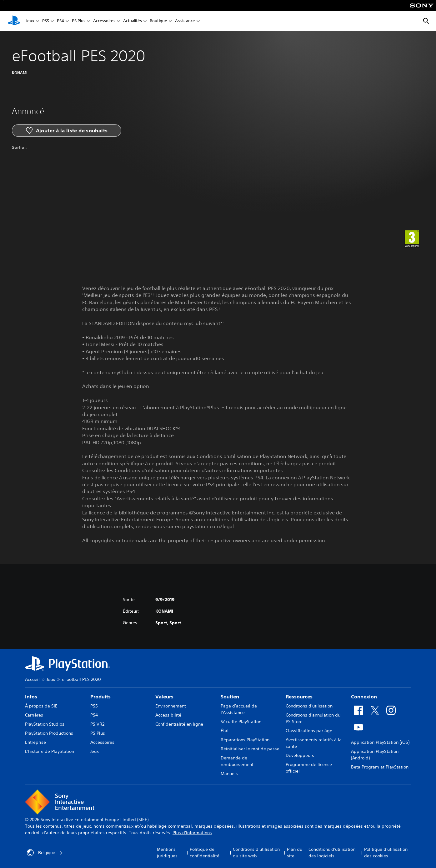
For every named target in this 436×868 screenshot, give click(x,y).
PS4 (60, 21)
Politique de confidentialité (205, 853)
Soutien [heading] (230, 697)
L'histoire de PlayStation (50, 751)
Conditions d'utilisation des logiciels (332, 853)
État (225, 731)
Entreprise (35, 742)
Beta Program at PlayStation (380, 767)
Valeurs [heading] (164, 697)
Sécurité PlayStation (241, 722)
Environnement (171, 706)
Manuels (229, 774)
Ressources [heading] (299, 697)
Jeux (30, 21)
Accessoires (104, 21)
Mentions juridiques (167, 853)
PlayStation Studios (45, 724)
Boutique (158, 21)
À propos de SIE (41, 706)
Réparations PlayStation (245, 740)
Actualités (133, 21)
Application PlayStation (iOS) (380, 742)
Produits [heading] (100, 697)
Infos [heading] (31, 697)
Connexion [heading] (364, 697)
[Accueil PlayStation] (14, 21)
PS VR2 (97, 724)
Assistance (185, 21)
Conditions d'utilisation (309, 706)
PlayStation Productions (49, 733)
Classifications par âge (309, 731)
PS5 (46, 21)
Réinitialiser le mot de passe (250, 749)
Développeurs (300, 755)
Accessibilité (168, 715)
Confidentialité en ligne (179, 724)
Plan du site (295, 853)
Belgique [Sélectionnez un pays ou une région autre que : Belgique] (45, 853)
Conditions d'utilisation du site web (256, 853)
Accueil (32, 679)
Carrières (34, 715)
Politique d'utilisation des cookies (386, 853)
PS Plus (79, 21)
